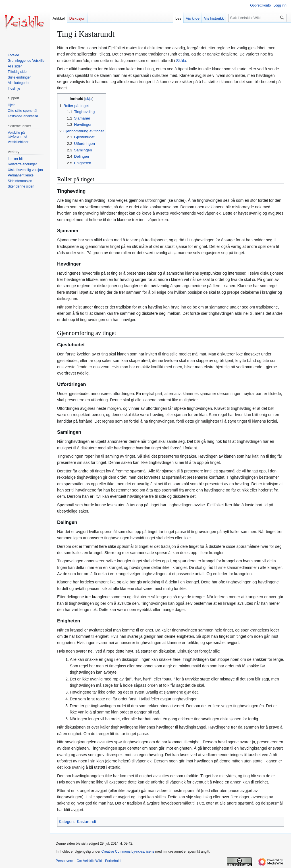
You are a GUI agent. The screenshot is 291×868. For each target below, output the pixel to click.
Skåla (181, 61)
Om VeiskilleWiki (89, 861)
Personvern (64, 861)
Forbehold (113, 861)
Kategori (66, 822)
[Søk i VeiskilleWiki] (257, 18)
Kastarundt (86, 822)
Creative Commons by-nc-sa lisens (128, 851)
